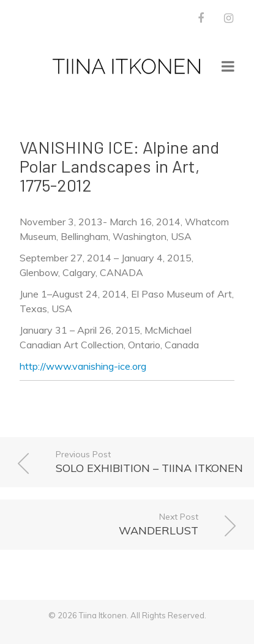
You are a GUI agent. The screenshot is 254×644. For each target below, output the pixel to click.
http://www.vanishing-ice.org (83, 366)
